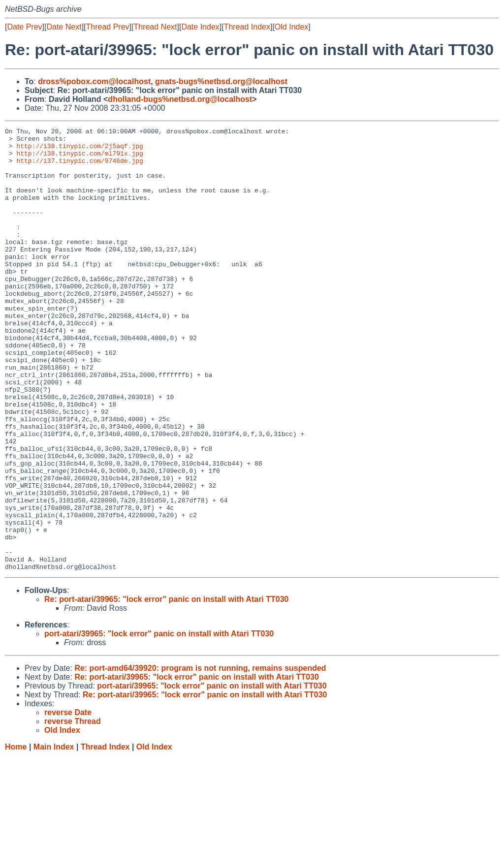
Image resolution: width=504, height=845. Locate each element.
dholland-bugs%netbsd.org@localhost (180, 99)
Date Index (200, 27)
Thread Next (155, 27)
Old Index (291, 27)
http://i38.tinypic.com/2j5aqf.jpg (79, 150)
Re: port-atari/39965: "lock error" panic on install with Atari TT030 (166, 688)
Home (16, 835)
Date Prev (24, 27)
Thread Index (247, 27)
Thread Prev (108, 27)
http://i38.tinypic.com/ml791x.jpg (79, 159)
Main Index (54, 835)
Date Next (64, 27)
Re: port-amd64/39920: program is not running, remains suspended (200, 757)
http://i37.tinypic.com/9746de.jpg (79, 168)
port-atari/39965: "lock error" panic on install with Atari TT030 (159, 722)
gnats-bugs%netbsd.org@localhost (221, 81)
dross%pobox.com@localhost (94, 81)
